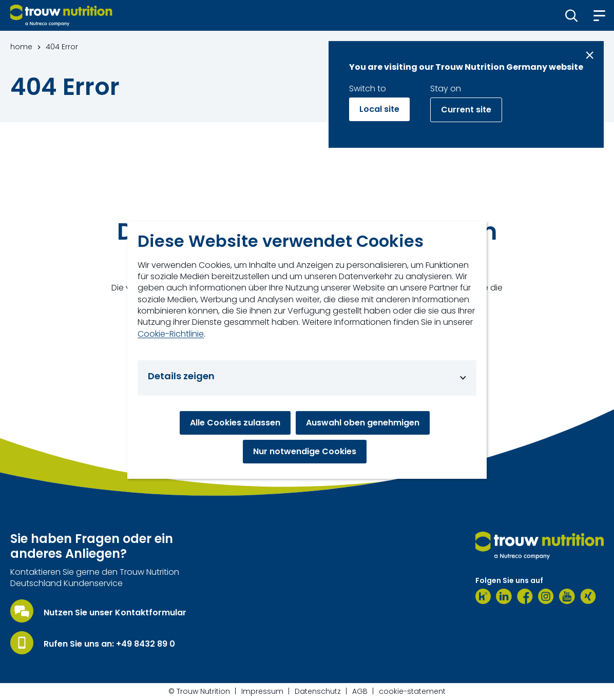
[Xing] (588, 596)
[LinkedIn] (504, 596)
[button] (572, 15)
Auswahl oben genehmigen (363, 423)
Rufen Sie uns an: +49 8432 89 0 (109, 644)
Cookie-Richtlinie (171, 334)
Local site (379, 109)
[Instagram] (546, 596)
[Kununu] (483, 596)
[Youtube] (567, 596)
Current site (466, 110)
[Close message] (590, 55)
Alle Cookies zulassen (235, 423)
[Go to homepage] (61, 15)
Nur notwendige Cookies (305, 451)
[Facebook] (525, 596)
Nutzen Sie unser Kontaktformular (115, 613)
